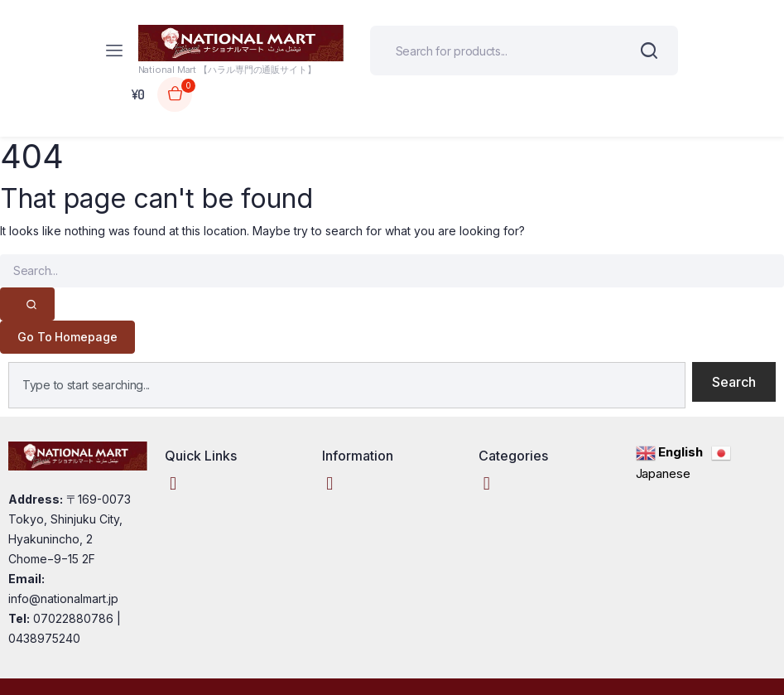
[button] (173, 484)
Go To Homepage (67, 337)
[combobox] (347, 385)
